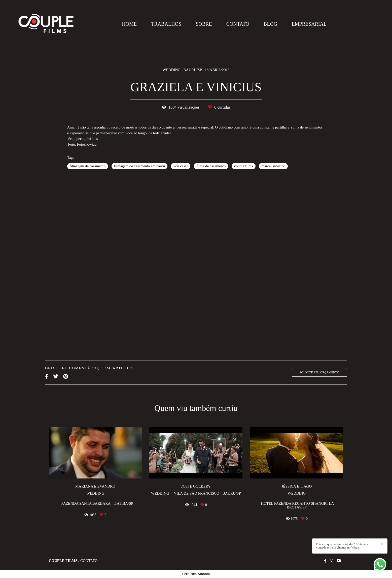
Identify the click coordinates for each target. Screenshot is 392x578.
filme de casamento (211, 166)
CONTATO (238, 24)
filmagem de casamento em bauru (139, 166)
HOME (129, 24)
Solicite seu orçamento (319, 372)
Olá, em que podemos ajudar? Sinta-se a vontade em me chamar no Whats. (342, 546)
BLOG (270, 24)
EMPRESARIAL (309, 24)
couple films (244, 166)
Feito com (196, 574)
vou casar (181, 166)
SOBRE (204, 24)
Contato (89, 561)
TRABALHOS (166, 24)
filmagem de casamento (88, 166)
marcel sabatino (273, 166)
